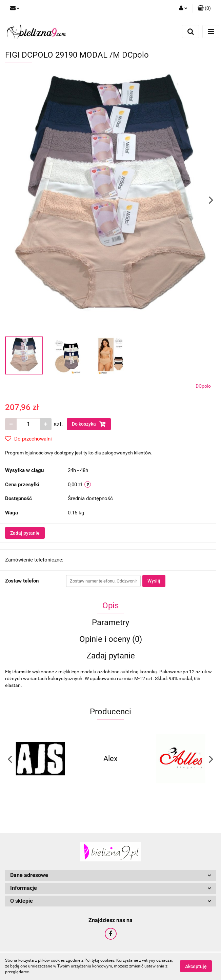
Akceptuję (196, 966)
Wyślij (154, 581)
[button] (204, 8)
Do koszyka (89, 424)
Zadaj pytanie (25, 533)
